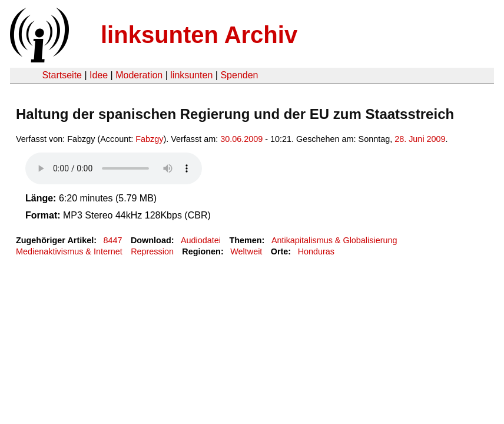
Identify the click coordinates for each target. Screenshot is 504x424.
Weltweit (246, 251)
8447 (113, 240)
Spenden (239, 75)
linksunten (191, 75)
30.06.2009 (241, 139)
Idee (99, 75)
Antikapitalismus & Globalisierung (334, 240)
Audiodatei (201, 240)
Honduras (316, 251)
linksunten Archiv (199, 35)
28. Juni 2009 (420, 139)
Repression (152, 251)
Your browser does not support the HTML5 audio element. (114, 168)
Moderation (139, 75)
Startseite (62, 75)
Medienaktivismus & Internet (69, 251)
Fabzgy (149, 139)
